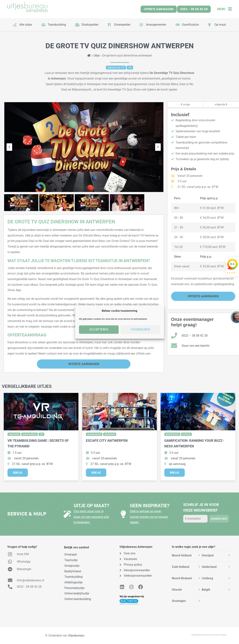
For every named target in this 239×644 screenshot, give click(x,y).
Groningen (179, 601)
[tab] (187, 556)
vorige (185, 104)
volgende (221, 104)
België (206, 590)
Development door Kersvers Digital (209, 635)
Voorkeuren (140, 329)
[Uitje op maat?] (67, 514)
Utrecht (177, 590)
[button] (229, 9)
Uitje (96, 55)
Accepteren (99, 329)
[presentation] (9, 147)
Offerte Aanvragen (84, 364)
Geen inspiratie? (150, 506)
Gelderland (209, 567)
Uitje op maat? (91, 506)
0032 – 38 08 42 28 (195, 336)
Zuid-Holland (181, 567)
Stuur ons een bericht (195, 346)
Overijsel (208, 555)
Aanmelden (219, 519)
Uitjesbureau (76, 635)
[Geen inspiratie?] (123, 514)
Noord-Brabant (182, 578)
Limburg (207, 578)
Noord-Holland (182, 555)
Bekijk (18, 473)
